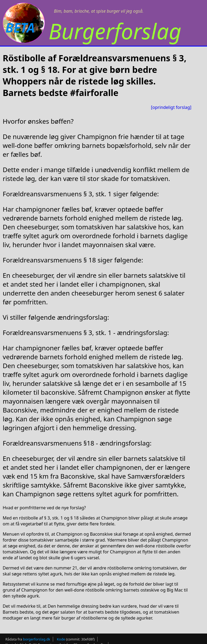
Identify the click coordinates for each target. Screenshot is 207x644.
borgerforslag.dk (37, 639)
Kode (61, 639)
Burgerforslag (115, 31)
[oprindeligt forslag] (171, 107)
